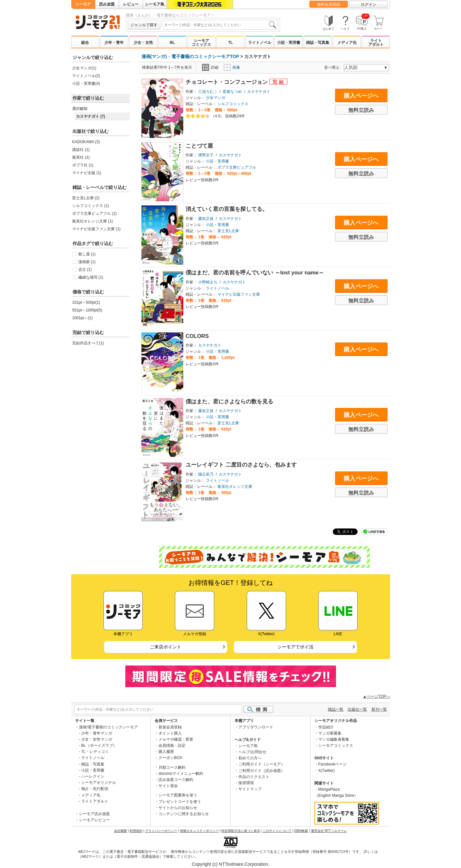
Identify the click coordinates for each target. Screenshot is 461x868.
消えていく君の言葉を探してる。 (227, 209)
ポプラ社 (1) (83, 165)
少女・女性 (143, 43)
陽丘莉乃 (206, 474)
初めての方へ (250, 758)
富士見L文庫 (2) (86, 198)
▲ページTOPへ (376, 696)
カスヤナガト (259, 92)
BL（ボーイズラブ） (99, 745)
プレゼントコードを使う (180, 802)
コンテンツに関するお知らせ (184, 814)
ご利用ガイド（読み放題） (262, 771)
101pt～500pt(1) (86, 302)
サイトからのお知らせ (178, 808)
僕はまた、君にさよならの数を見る (229, 402)
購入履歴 (166, 752)
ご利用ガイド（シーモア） (262, 764)
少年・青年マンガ (97, 733)
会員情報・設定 (172, 745)
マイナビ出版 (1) (87, 173)
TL (231, 43)
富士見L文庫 (228, 231)
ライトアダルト (376, 43)
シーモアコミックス (201, 43)
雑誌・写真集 (318, 43)
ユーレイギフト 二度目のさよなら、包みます (241, 465)
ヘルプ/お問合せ (252, 752)
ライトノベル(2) (86, 76)
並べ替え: (333, 67)
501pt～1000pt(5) (87, 310)
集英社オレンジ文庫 (235, 487)
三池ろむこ (208, 92)
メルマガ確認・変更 (176, 739)
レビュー (131, 4)
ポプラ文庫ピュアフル (237, 167)
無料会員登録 (329, 5)
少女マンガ (216, 98)
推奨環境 (246, 783)
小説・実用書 (289, 43)
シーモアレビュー (94, 820)
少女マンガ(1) (84, 68)
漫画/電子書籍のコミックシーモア (108, 727)
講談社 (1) (81, 150)
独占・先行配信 (95, 789)
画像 (232, 67)
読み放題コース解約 (176, 780)
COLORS (197, 336)
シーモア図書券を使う (178, 795)
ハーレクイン (93, 776)
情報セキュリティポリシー (199, 831)
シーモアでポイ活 (295, 647)
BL (172, 43)
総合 (85, 43)
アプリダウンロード (256, 727)
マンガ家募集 (330, 733)
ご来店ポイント (166, 647)
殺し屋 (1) (87, 254)
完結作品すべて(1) (88, 343)
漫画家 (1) (87, 262)
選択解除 (80, 109)
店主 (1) (85, 270)
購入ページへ (361, 96)
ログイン (369, 5)
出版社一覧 (357, 709)
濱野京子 (206, 155)
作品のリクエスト (254, 777)
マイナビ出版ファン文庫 (239, 294)
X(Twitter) (327, 771)
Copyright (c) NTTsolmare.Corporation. (230, 864)
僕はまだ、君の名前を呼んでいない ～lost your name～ (255, 273)
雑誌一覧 (336, 709)
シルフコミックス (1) (91, 206)
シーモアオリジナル (99, 783)
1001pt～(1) (82, 318)
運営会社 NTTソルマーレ (329, 831)
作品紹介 (326, 727)
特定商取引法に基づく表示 (241, 831)
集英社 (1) (81, 157)
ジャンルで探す (144, 25)
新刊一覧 (379, 709)
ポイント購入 (170, 733)
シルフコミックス (233, 104)
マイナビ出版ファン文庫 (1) (96, 229)
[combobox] (220, 25)
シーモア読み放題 (94, 814)
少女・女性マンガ (97, 739)
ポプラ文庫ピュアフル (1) (94, 213)
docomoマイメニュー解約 (181, 774)
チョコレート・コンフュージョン (227, 82)
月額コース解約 (172, 767)
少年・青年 (114, 43)
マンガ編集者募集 (334, 739)
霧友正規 (206, 219)
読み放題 (107, 4)
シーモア (83, 4)
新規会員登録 (170, 727)
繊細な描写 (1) (91, 277)
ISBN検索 (301, 831)
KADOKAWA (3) (86, 142)
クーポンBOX (170, 758)
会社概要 (120, 831)
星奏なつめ (232, 92)
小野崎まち (208, 282)
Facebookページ (333, 764)
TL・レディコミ (95, 752)
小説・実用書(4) (86, 84)
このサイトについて (277, 831)
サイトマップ (250, 789)
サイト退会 (168, 786)
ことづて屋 (199, 146)
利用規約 (136, 831)
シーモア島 (155, 4)
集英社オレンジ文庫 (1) (92, 221)
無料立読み (361, 110)
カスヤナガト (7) (91, 116)
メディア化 (347, 43)
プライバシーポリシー (161, 831)
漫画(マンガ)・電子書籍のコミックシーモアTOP (190, 56)
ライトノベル (260, 43)
